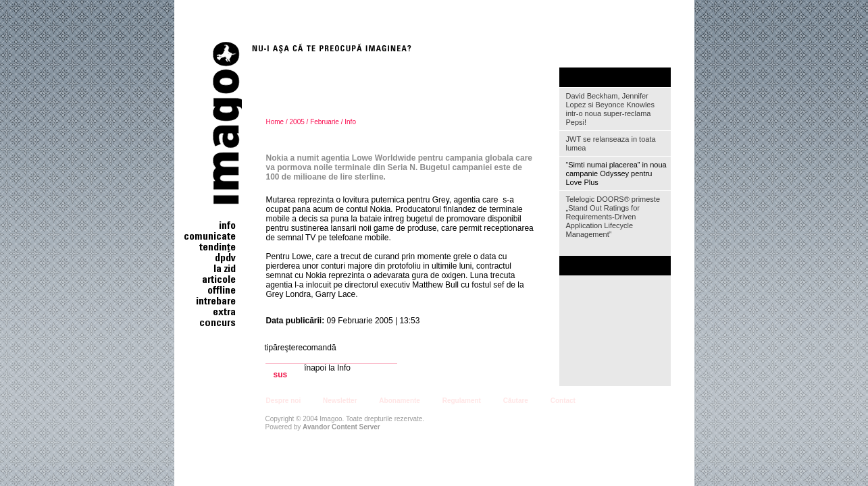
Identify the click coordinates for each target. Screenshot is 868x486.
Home (275, 122)
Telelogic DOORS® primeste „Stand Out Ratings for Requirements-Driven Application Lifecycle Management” (613, 217)
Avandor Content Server (341, 427)
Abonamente (400, 401)
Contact (563, 401)
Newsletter (340, 401)
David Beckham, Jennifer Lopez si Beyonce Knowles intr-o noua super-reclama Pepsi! (610, 109)
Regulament (462, 401)
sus (281, 375)
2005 (297, 122)
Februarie (325, 122)
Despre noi (284, 401)
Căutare (516, 401)
